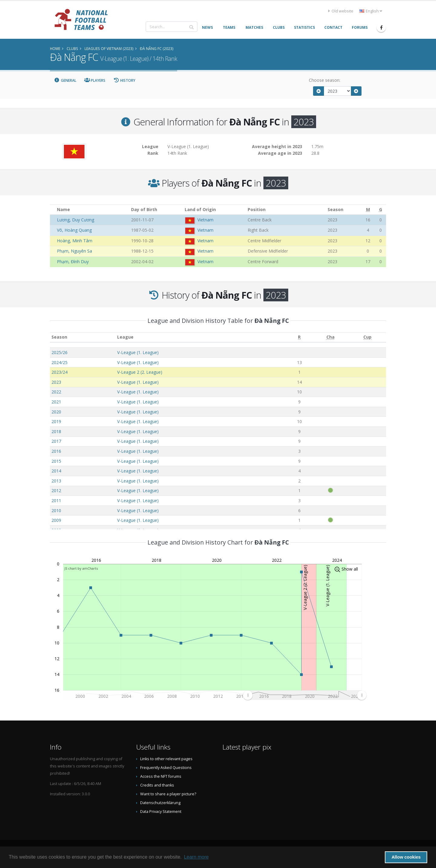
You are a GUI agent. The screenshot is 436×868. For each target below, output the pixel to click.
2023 (56, 382)
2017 (56, 441)
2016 (56, 451)
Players (95, 80)
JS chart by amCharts (81, 568)
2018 (56, 431)
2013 (56, 481)
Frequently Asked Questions (166, 768)
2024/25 (59, 362)
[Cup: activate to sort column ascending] (367, 337)
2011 (56, 500)
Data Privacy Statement (161, 812)
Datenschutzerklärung (160, 803)
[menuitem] (305, 695)
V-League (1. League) (138, 352)
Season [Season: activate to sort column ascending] (59, 337)
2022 (56, 392)
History (124, 80)
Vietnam (205, 220)
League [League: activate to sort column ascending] (125, 337)
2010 (56, 510)
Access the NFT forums (161, 776)
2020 (56, 412)
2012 (56, 490)
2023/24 (59, 372)
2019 (56, 421)
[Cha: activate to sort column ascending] (330, 337)
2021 (56, 402)
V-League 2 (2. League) (140, 372)
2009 (56, 520)
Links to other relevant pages (166, 759)
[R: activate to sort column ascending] (299, 337)
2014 (56, 471)
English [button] (371, 11)
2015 (56, 461)
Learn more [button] (196, 857)
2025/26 (59, 352)
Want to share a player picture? (168, 794)
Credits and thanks (157, 785)
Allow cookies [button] (406, 857)
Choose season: (325, 80)
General (65, 80)
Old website (341, 11)
